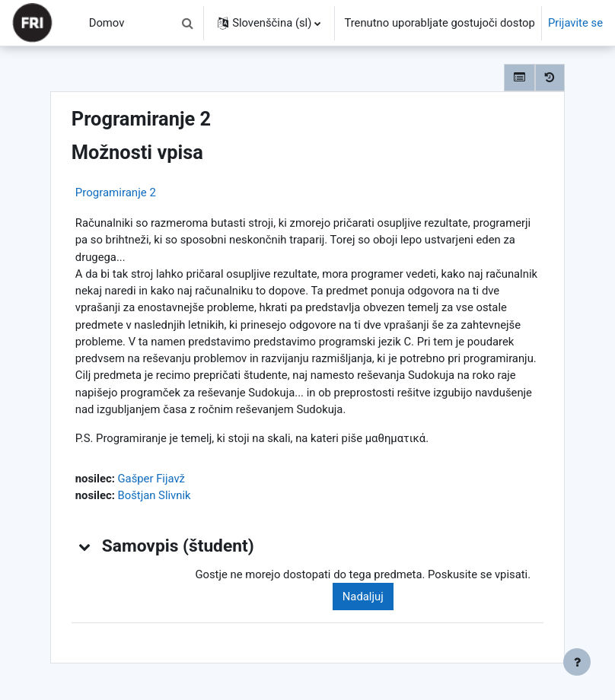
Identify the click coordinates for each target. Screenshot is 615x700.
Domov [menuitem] (107, 23)
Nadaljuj (363, 597)
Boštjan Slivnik (154, 495)
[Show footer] (577, 662)
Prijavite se (575, 23)
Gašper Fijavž (151, 479)
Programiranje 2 (116, 192)
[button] (187, 23)
